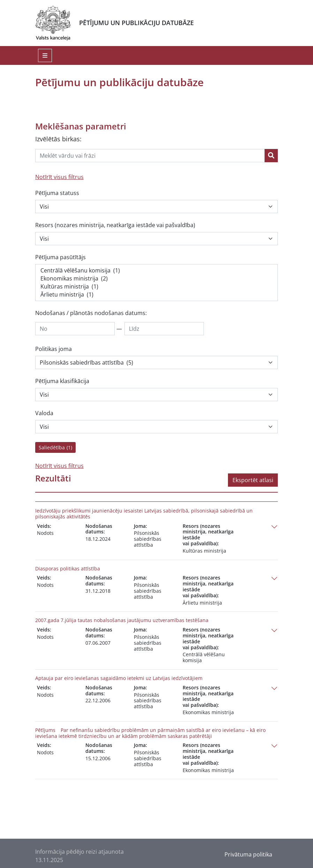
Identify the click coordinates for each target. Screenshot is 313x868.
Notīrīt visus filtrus (59, 177)
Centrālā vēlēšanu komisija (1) (156, 271)
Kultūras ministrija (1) (156, 287)
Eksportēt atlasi (253, 480)
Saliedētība (55, 447)
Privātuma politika (248, 854)
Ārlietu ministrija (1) (156, 295)
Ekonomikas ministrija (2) (156, 279)
